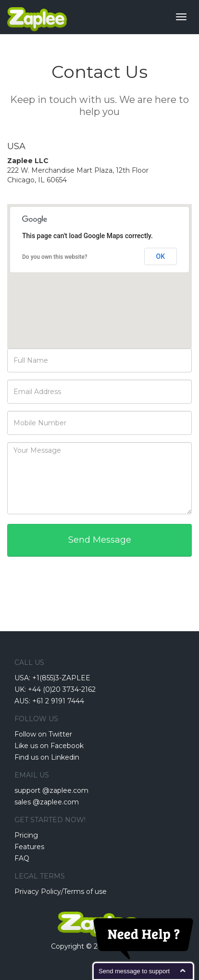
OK (161, 256)
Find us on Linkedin (47, 757)
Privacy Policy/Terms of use (61, 891)
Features (29, 847)
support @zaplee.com (51, 790)
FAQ (22, 858)
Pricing (26, 835)
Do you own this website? (55, 257)
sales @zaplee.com (47, 802)
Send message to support (134, 971)
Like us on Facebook (49, 746)
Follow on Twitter (43, 734)
